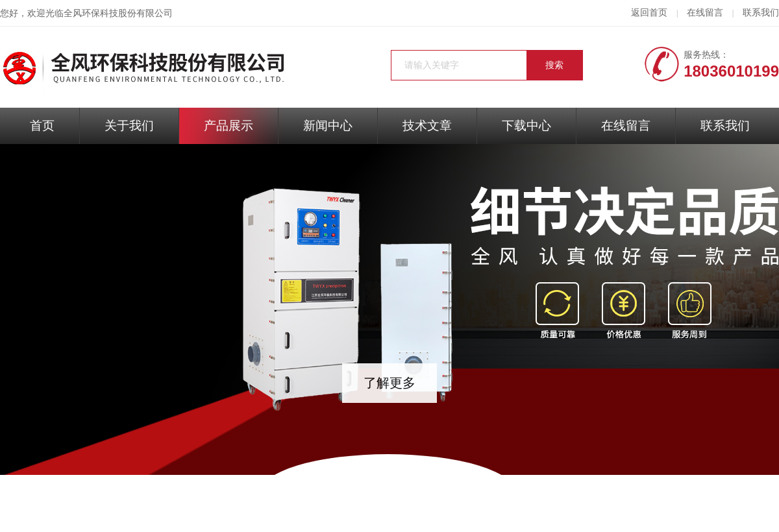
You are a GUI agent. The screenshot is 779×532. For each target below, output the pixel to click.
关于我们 (129, 126)
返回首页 (649, 13)
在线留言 (705, 13)
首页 (42, 126)
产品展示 (229, 126)
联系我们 (761, 13)
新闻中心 (328, 126)
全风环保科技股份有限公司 (118, 13)
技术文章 (427, 126)
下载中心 (526, 126)
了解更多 (389, 383)
